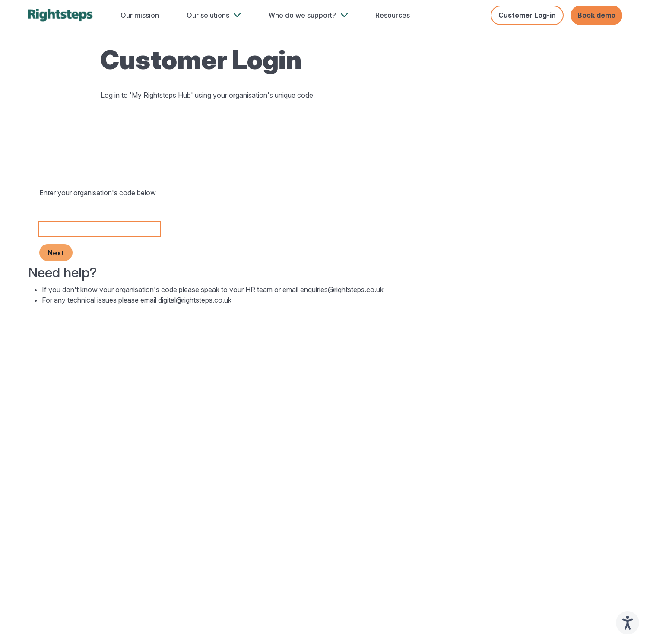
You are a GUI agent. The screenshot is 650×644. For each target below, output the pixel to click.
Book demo (596, 15)
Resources (393, 15)
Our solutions (208, 15)
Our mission (140, 15)
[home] (60, 15)
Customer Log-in (527, 15)
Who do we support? (302, 15)
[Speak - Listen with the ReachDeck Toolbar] (628, 623)
